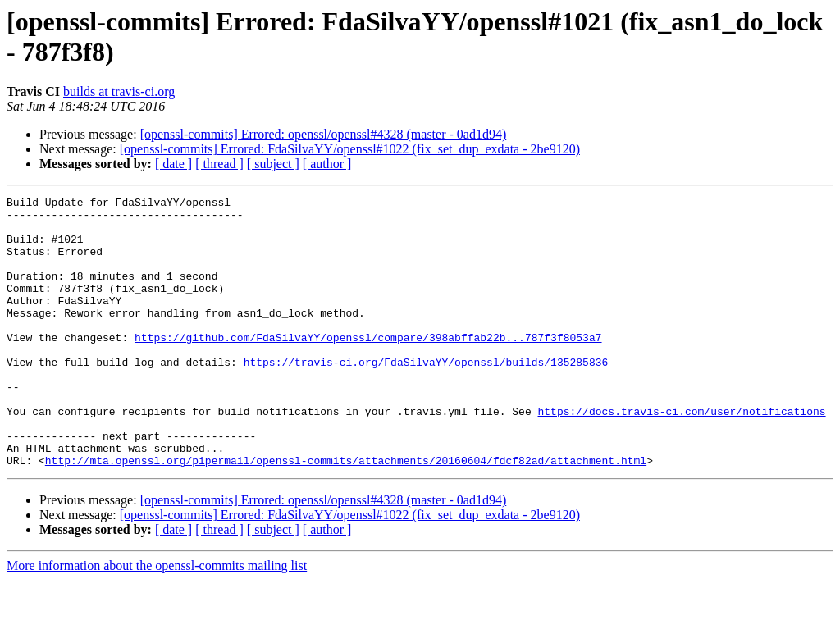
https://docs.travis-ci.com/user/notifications (681, 455)
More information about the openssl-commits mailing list (157, 620)
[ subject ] (273, 164)
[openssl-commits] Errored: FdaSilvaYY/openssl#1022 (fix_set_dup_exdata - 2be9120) (350, 149)
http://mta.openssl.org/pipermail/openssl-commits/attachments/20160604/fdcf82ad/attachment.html (346, 514)
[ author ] (327, 164)
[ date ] (173, 164)
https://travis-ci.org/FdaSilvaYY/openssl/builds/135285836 (426, 396)
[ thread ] (219, 164)
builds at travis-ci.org (119, 91)
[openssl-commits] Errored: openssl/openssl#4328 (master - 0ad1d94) (324, 134)
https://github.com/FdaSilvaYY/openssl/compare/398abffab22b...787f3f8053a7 (368, 367)
